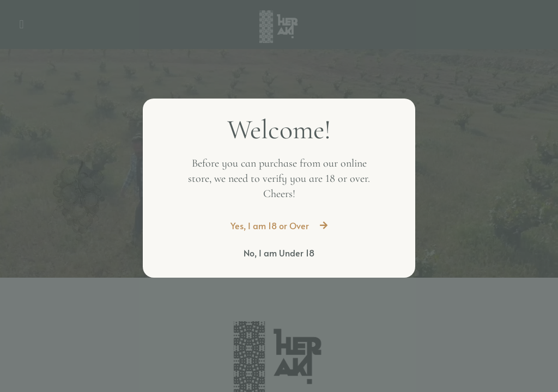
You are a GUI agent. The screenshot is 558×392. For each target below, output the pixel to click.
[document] (279, 196)
